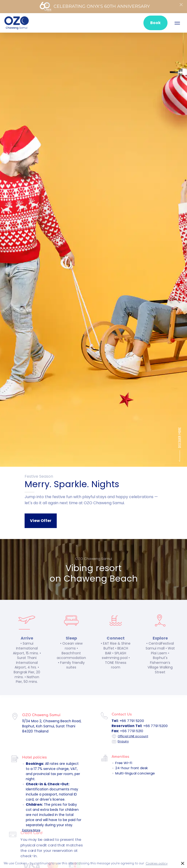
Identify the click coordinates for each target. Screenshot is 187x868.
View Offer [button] (41, 521)
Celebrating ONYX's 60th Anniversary (95, 7)
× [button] (183, 863)
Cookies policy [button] (157, 864)
